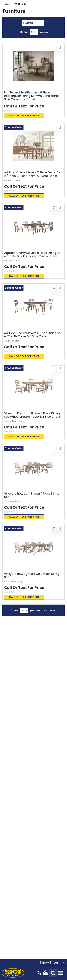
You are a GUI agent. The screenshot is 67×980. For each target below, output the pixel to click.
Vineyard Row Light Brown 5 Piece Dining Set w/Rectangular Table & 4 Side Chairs (32, 415)
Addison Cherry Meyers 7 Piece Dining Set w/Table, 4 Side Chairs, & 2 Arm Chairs (33, 174)
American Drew (12, 180)
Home (6, 4)
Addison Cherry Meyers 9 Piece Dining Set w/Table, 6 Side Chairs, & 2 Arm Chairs (33, 255)
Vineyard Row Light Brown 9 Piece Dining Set (32, 576)
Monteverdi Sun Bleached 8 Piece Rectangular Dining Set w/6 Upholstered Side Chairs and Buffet (32, 96)
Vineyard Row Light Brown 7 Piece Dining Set (32, 495)
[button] (54, 47)
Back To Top (50, 610)
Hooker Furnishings (14, 421)
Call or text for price (24, 116)
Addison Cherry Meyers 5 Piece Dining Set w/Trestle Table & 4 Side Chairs (33, 335)
